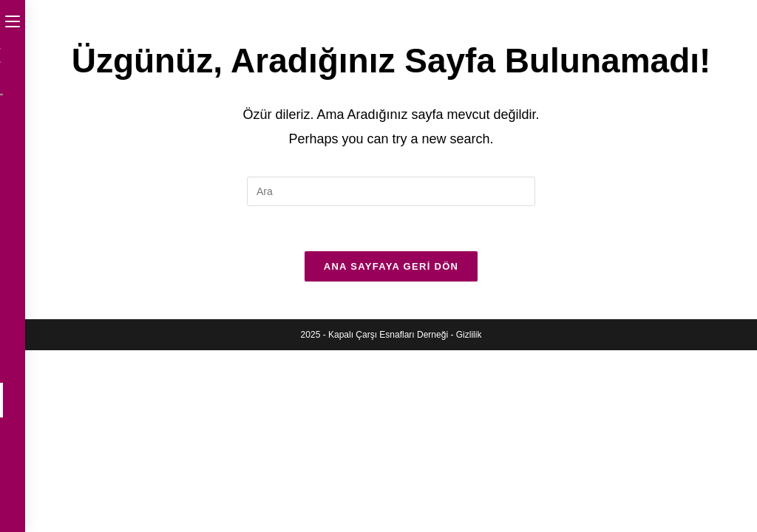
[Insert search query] (391, 191)
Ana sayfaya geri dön (391, 266)
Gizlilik (469, 335)
